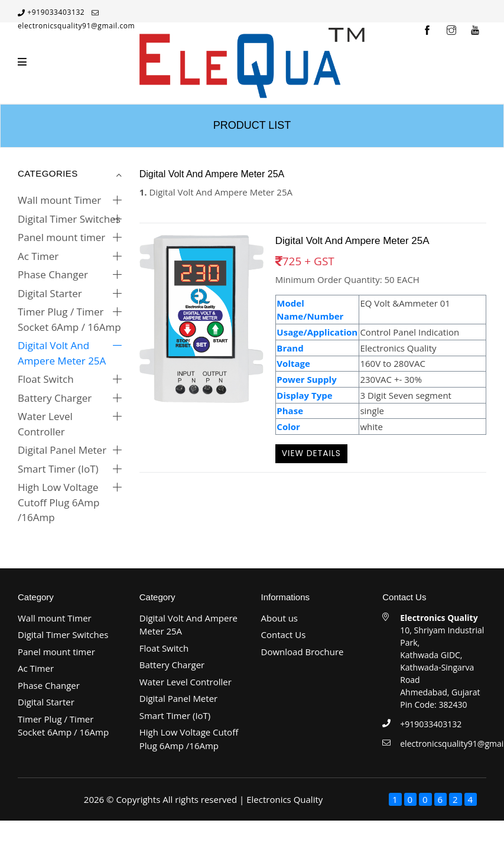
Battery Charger (55, 398)
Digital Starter (50, 293)
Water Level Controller (45, 424)
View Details (311, 453)
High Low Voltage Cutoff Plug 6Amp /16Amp (58, 502)
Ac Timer (38, 256)
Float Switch (46, 379)
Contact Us (284, 635)
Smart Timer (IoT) (58, 469)
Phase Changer (53, 274)
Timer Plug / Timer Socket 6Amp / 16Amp (69, 319)
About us (279, 618)
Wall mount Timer (59, 200)
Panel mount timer (61, 237)
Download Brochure (303, 652)
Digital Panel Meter (62, 450)
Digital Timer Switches (69, 219)
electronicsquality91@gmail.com (76, 26)
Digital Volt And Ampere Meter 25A (62, 353)
